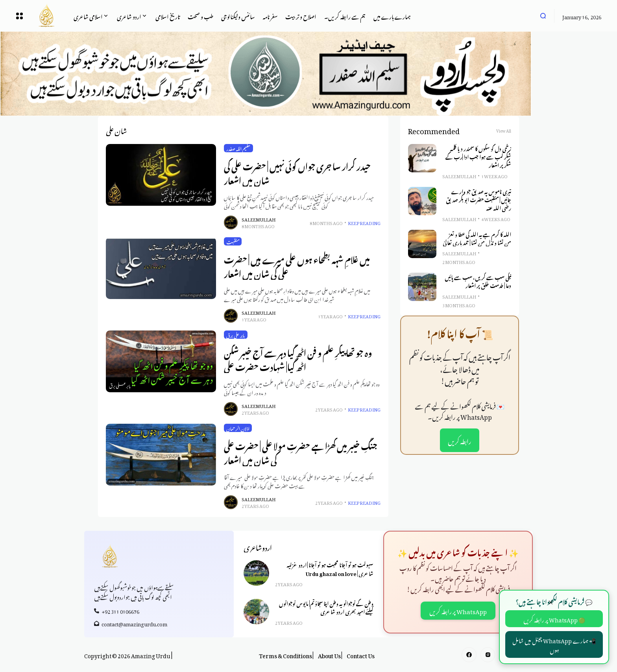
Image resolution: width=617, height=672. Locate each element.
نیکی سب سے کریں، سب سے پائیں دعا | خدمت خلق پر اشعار (478, 281)
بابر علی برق (236, 335)
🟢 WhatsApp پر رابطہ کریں (554, 619)
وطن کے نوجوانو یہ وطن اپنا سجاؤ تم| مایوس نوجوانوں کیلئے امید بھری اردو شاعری (326, 607)
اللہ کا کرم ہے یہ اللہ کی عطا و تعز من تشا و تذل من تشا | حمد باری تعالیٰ (477, 238)
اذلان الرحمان (238, 428)
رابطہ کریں (460, 440)
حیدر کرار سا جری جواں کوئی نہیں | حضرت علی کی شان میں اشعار (297, 172)
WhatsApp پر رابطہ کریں (458, 610)
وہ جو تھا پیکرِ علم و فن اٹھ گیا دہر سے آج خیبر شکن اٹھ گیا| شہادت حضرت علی (298, 359)
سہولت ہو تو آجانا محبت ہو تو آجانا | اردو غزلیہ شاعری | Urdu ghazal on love (330, 568)
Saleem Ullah (259, 219)
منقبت (233, 242)
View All (504, 130)
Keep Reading (364, 222)
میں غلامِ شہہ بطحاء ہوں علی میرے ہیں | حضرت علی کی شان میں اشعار (297, 265)
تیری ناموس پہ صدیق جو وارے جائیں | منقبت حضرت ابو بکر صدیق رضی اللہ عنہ (478, 199)
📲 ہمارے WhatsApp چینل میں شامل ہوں (554, 644)
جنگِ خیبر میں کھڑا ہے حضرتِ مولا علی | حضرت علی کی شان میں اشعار (301, 452)
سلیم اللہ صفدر (238, 148)
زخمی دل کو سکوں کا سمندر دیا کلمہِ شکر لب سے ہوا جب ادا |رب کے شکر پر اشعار (478, 156)
